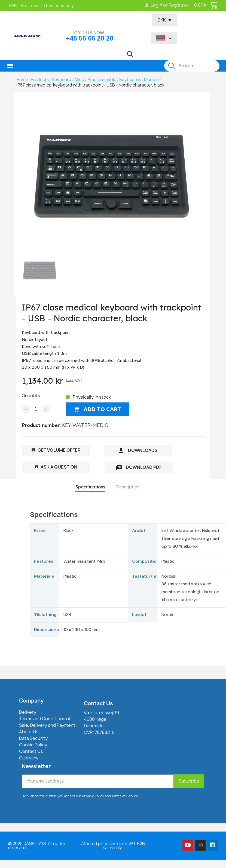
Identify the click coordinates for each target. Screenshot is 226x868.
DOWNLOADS (138, 451)
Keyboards (130, 80)
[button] (130, 54)
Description (128, 487)
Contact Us (98, 703)
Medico (151, 80)
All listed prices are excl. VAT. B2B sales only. (113, 846)
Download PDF (139, 468)
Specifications (90, 487)
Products (40, 80)
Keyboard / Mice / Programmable (84, 80)
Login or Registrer (167, 5)
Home (22, 80)
